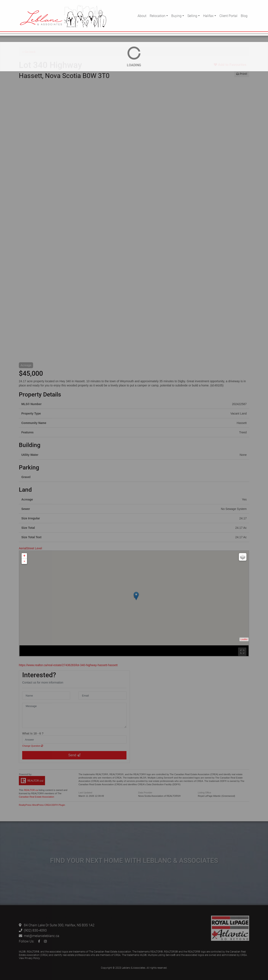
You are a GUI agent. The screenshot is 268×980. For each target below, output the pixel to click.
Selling (192, 16)
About (142, 16)
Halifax (208, 16)
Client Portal (228, 16)
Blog (244, 16)
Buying (176, 16)
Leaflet (244, 639)
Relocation (158, 16)
